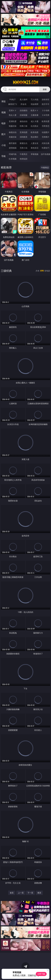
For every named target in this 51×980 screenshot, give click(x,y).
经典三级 (24, 126)
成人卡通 (35, 121)
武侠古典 (46, 143)
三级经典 (6, 271)
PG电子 (13, 99)
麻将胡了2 (13, 104)
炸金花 (24, 104)
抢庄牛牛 (46, 104)
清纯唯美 (24, 137)
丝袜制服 (24, 115)
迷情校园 (13, 148)
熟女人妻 (13, 115)
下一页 (30, 893)
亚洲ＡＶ (13, 110)
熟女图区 (35, 137)
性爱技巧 (46, 148)
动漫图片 (46, 132)
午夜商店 (24, 154)
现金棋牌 (35, 104)
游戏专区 (46, 99)
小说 (4, 145)
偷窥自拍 (13, 132)
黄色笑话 (35, 148)
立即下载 (41, 974)
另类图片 (46, 137)
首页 (12, 893)
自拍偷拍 (24, 110)
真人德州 (24, 99)
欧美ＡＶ (35, 110)
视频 (4, 112)
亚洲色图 (24, 132)
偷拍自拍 (24, 121)
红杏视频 (13, 159)
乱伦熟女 (35, 126)
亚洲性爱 (13, 121)
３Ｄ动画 (46, 110)
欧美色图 (35, 132)
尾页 (39, 893)
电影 (4, 123)
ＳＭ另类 (46, 115)
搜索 (45, 89)
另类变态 (46, 126)
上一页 (21, 893)
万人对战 (35, 99)
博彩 (4, 101)
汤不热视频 (46, 154)
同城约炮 (13, 154)
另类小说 (24, 148)
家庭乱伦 (24, 143)
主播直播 (35, 115)
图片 (4, 134)
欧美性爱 (46, 121)
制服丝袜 (13, 126)
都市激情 (13, 143)
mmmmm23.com (26, 82)
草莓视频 (35, 154)
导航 (4, 156)
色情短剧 (24, 159)
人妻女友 (35, 143)
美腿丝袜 (13, 137)
